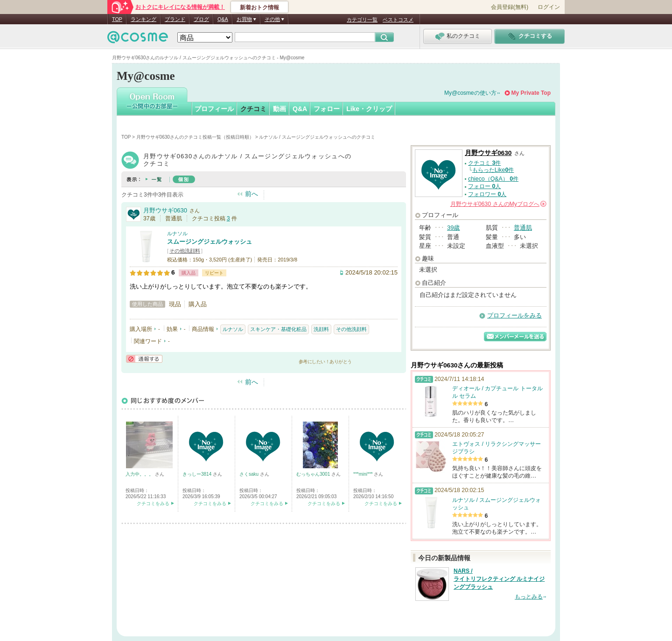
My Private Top (531, 93)
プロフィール (214, 109)
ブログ (201, 19)
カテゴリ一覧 (362, 20)
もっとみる (529, 597)
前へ (252, 194)
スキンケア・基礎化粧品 (278, 329)
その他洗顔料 (185, 251)
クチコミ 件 (484, 163)
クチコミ (253, 109)
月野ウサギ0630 (165, 210)
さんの (498, 204)
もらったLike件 (493, 170)
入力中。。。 (140, 474)
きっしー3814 (198, 474)
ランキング (143, 19)
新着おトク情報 (259, 7)
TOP (117, 19)
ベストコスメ (398, 20)
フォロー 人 (484, 186)
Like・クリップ (369, 109)
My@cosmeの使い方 (470, 93)
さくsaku (250, 474)
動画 (280, 109)
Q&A (223, 19)
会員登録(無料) (510, 7)
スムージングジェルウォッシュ (210, 242)
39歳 (453, 228)
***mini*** (364, 474)
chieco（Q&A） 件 (493, 179)
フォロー (327, 109)
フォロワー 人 (487, 194)
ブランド (175, 19)
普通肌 (523, 228)
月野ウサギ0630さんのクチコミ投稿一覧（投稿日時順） (195, 137)
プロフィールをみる (514, 315)
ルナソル (177, 233)
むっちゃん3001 (314, 474)
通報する (144, 359)
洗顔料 (321, 329)
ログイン (549, 7)
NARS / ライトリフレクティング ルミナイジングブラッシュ (499, 579)
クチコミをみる (153, 504)
